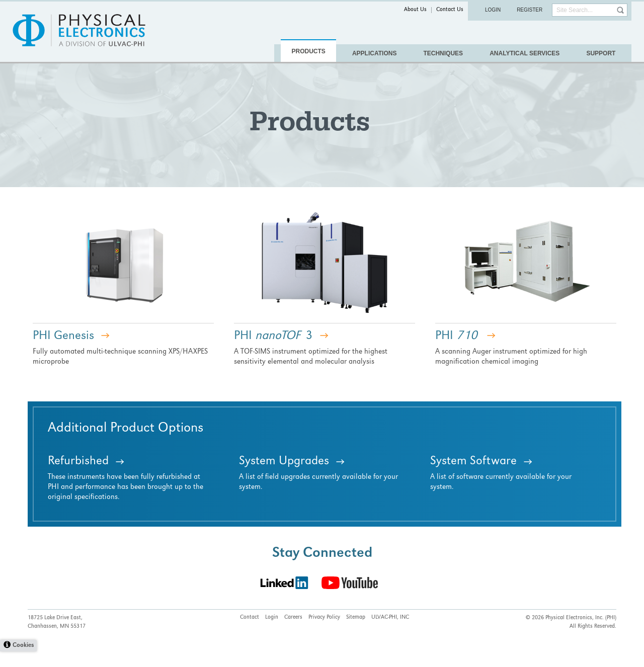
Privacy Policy (324, 633)
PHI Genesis (63, 352)
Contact (250, 633)
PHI (456, 352)
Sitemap (356, 633)
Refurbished (78, 477)
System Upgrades (284, 477)
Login (493, 10)
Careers (293, 633)
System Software (473, 477)
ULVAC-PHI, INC (390, 633)
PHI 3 (273, 352)
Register (530, 10)
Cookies (23, 661)
